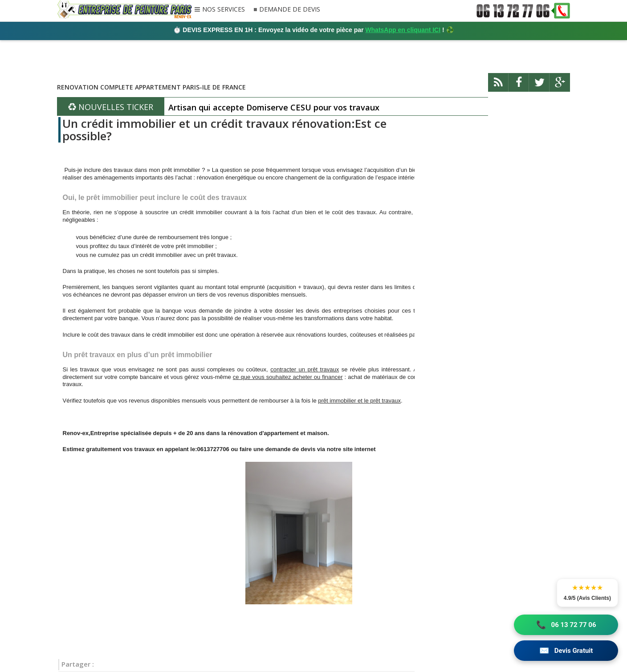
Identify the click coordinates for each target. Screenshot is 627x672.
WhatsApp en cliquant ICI (403, 30)
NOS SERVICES (224, 10)
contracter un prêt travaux (305, 369)
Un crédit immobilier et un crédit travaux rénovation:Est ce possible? (224, 130)
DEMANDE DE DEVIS (290, 10)
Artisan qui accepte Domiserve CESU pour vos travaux (274, 107)
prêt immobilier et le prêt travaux (359, 401)
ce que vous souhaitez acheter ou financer (288, 377)
